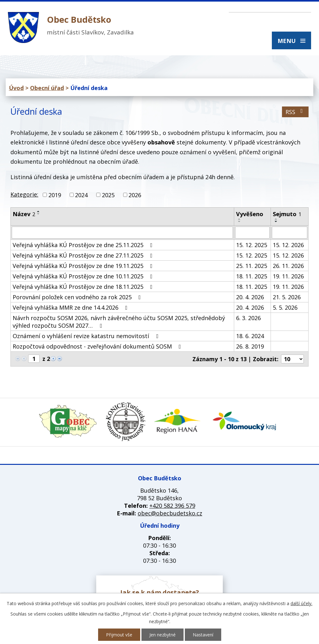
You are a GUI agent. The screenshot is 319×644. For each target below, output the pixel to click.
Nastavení (203, 635)
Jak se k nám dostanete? (160, 592)
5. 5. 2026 (285, 307)
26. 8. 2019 (250, 346)
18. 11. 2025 (252, 276)
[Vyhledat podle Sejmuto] (290, 233)
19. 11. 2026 (288, 276)
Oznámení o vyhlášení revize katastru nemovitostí (87, 336)
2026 (135, 195)
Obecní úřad (47, 88)
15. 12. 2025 (252, 245)
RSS (295, 112)
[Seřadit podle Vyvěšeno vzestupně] (240, 219)
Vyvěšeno (250, 214)
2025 (108, 195)
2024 (81, 195)
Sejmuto (287, 214)
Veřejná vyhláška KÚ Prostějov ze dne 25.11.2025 (84, 245)
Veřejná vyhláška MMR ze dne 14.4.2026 (71, 307)
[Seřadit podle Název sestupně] (39, 214)
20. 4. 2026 (250, 297)
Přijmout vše (119, 635)
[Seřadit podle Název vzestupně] (39, 211)
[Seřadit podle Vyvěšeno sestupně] (240, 222)
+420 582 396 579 (172, 506)
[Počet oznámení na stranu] (292, 359)
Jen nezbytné (163, 635)
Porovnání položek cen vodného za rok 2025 (78, 297)
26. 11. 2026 (288, 266)
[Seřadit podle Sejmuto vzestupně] (276, 219)
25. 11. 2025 (252, 266)
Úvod (16, 88)
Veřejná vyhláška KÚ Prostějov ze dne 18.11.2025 (84, 287)
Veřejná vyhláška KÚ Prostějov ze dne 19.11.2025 (84, 266)
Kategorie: (24, 194)
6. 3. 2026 (248, 318)
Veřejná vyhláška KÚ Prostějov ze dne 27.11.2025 (84, 255)
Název (24, 214)
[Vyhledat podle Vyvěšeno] (252, 233)
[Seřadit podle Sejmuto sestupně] (276, 222)
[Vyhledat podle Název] (122, 233)
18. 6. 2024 (250, 336)
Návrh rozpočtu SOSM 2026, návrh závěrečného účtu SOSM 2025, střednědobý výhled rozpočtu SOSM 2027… (119, 322)
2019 (55, 195)
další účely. (301, 603)
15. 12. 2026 (288, 245)
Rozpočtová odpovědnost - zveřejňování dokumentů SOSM (98, 346)
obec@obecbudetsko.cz (170, 513)
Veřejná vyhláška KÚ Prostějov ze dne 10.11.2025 (84, 276)
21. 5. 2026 (287, 297)
